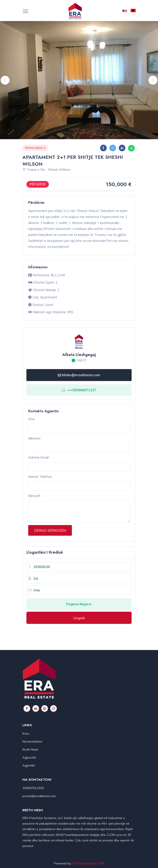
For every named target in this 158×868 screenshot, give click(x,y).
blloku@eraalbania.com (79, 375)
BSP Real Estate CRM (88, 863)
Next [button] (153, 80)
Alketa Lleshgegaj (79, 355)
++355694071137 (82, 390)
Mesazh (34, 496)
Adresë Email (38, 457)
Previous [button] (5, 80)
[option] (79, 80)
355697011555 (33, 788)
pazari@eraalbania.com (39, 796)
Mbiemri (34, 438)
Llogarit (79, 618)
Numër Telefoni (40, 477)
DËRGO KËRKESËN (50, 530)
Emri (32, 419)
